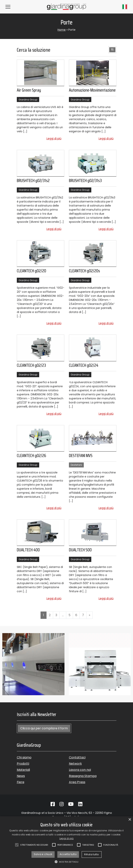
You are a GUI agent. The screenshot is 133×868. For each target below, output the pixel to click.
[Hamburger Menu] (8, 7)
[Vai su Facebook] (53, 804)
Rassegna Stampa (83, 776)
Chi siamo (24, 757)
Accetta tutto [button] (68, 854)
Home (62, 30)
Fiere (21, 782)
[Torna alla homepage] (67, 7)
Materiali (23, 770)
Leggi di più (55, 138)
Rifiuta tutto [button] (91, 854)
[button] (112, 50)
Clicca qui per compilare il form (44, 728)
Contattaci (77, 757)
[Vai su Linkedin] (80, 804)
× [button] (130, 820)
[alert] (66, 842)
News (21, 776)
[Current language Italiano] (125, 7)
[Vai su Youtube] (71, 804)
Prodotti (23, 764)
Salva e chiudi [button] (43, 854)
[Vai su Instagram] (62, 804)
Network (75, 764)
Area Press (77, 782)
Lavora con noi (80, 770)
